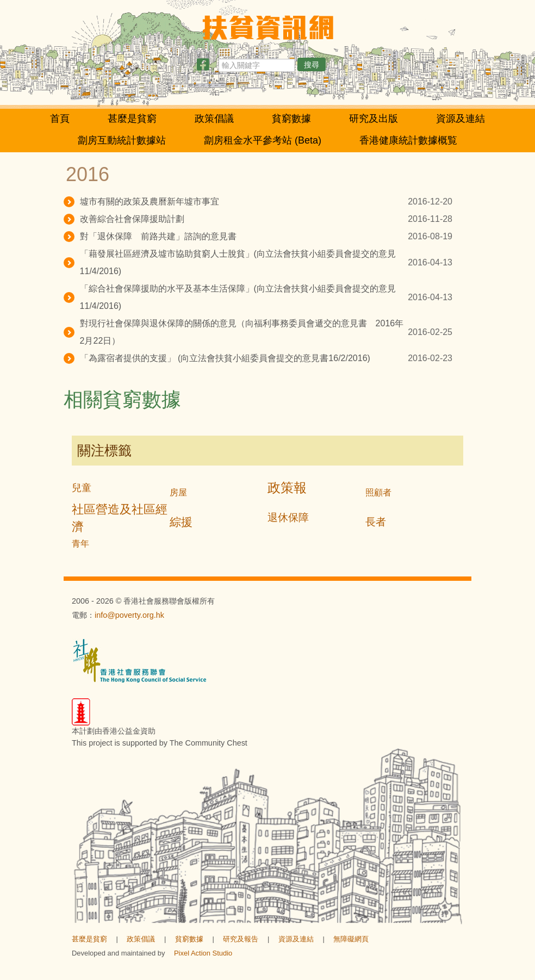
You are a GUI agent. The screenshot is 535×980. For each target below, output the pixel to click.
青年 (80, 544)
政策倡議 (214, 119)
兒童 (82, 488)
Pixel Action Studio (203, 953)
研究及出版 (374, 119)
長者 (376, 522)
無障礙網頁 (351, 939)
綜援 (181, 522)
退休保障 (288, 517)
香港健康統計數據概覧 (408, 140)
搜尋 (312, 65)
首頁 (60, 119)
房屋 (178, 492)
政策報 (287, 488)
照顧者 (378, 492)
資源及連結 (461, 119)
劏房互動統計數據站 (122, 140)
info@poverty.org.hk (129, 615)
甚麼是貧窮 (132, 119)
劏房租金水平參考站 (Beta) (263, 140)
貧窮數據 (291, 119)
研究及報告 (241, 939)
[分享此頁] (203, 67)
